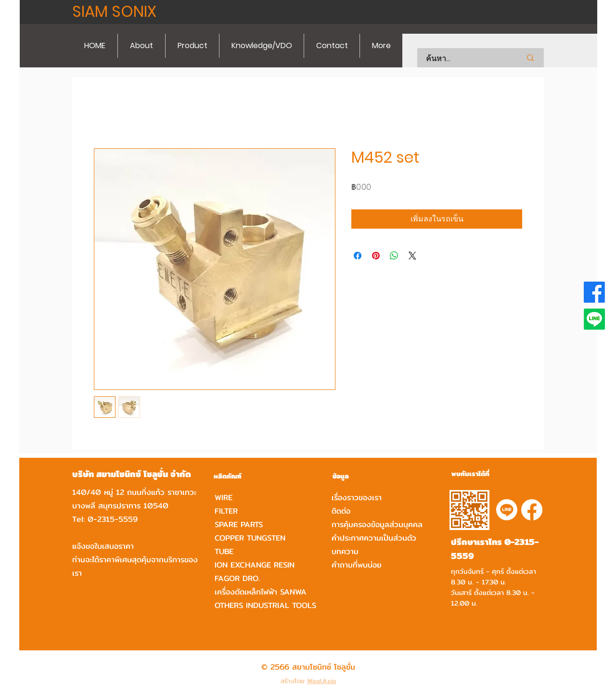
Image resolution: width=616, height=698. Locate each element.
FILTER (226, 511)
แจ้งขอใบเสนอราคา (103, 546)
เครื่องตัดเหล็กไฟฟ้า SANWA (261, 592)
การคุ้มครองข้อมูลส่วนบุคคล (377, 524)
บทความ (345, 551)
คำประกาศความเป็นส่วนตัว (374, 538)
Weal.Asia (321, 681)
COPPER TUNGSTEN (250, 538)
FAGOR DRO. (237, 578)
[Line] (594, 319)
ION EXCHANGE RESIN (255, 565)
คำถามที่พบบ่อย (357, 565)
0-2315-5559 (113, 519)
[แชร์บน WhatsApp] (394, 256)
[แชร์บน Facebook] (358, 256)
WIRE (224, 498)
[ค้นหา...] (461, 59)
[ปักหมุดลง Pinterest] (376, 256)
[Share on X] (412, 256)
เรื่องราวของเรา (357, 498)
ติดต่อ (341, 511)
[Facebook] (594, 292)
